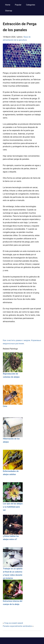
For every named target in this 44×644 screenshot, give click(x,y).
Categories (31, 5)
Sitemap (9, 11)
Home (8, 5)
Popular (18, 5)
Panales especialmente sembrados (17, 626)
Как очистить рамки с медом (16, 340)
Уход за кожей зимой (13, 623)
